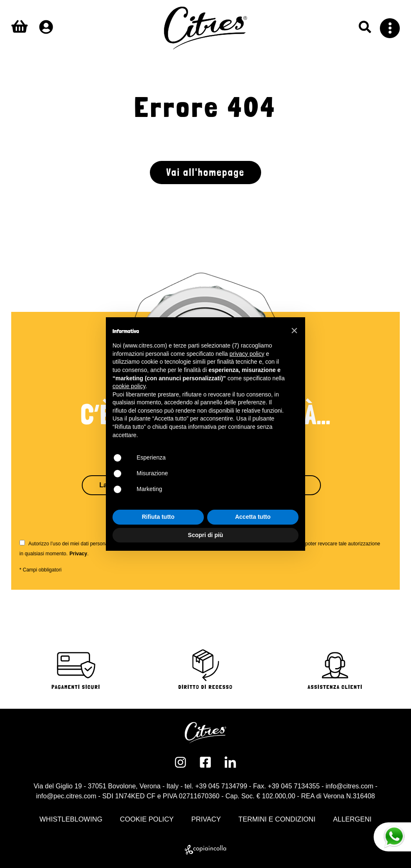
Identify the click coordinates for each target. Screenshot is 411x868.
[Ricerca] (365, 27)
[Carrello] (20, 28)
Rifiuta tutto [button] (158, 517)
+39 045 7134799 (221, 786)
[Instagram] (181, 762)
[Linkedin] (230, 762)
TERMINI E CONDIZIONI (277, 819)
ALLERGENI (352, 819)
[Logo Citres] (205, 28)
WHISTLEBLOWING (71, 819)
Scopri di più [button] (206, 535)
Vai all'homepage (206, 172)
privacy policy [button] (247, 354)
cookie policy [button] (129, 386)
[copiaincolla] (205, 850)
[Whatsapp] (392, 837)
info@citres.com (349, 786)
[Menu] (390, 28)
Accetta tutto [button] (253, 517)
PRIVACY (206, 819)
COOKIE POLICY (147, 819)
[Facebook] (205, 762)
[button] (294, 331)
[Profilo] (46, 27)
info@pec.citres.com (66, 796)
